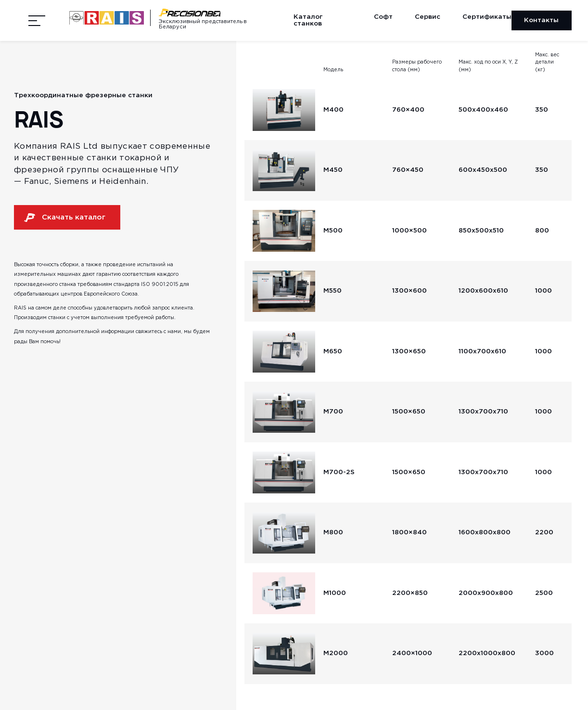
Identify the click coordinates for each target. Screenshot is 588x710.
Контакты (541, 20)
